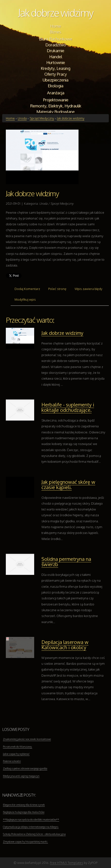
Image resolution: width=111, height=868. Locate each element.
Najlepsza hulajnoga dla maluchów (24, 812)
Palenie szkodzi (12, 761)
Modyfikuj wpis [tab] (25, 299)
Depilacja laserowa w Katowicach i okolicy (65, 645)
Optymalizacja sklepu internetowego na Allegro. (31, 827)
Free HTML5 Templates (67, 863)
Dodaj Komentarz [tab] (27, 289)
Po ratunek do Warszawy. (18, 747)
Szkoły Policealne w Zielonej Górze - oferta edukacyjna (34, 834)
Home (10, 118)
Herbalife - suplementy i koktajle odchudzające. (68, 407)
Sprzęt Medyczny (42, 118)
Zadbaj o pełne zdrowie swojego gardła (25, 768)
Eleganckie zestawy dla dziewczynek (24, 805)
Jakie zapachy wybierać (16, 754)
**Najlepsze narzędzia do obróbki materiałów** (31, 820)
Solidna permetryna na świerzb (66, 562)
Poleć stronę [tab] (57, 289)
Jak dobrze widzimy (56, 13)
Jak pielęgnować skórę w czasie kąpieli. (68, 485)
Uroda (22, 118)
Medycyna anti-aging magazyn (21, 776)
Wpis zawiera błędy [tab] (88, 289)
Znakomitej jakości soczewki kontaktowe (27, 739)
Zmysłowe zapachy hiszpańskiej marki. (25, 842)
